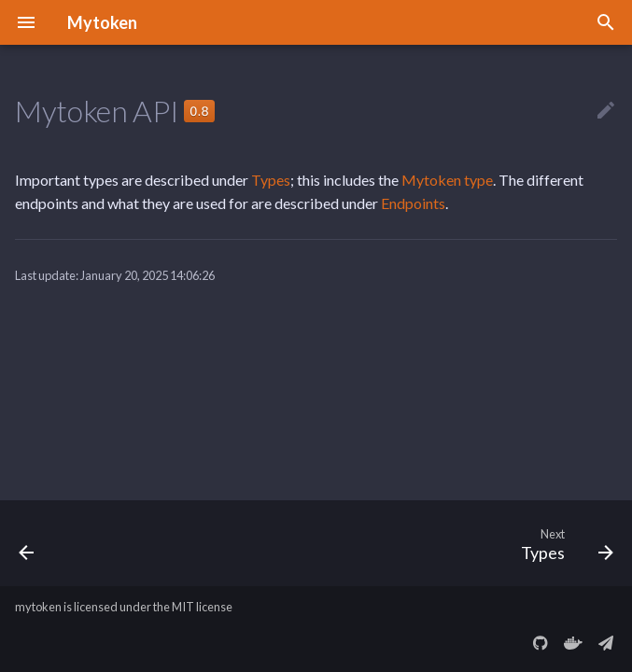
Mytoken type (447, 180)
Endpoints (413, 203)
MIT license (202, 607)
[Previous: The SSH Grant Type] (28, 543)
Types (271, 180)
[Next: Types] (563, 543)
